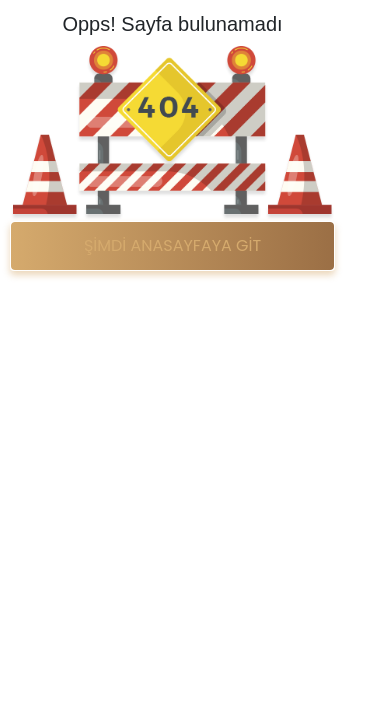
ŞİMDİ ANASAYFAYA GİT (172, 245)
